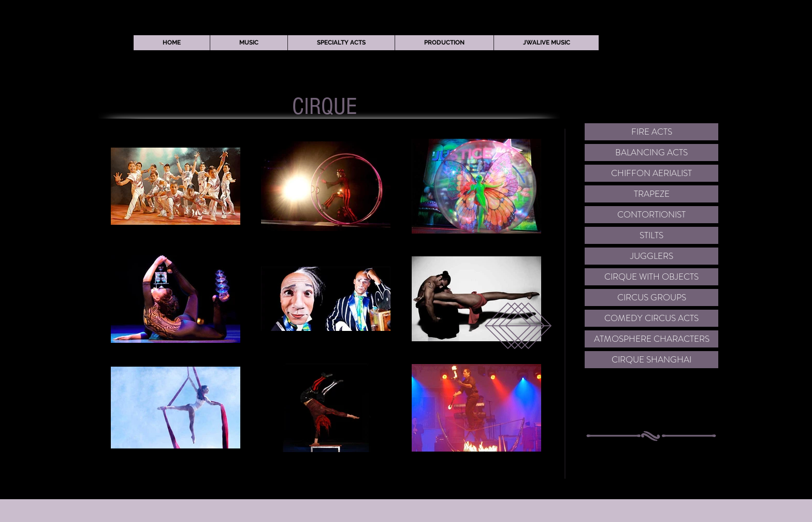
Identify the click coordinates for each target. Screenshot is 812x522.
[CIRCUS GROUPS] (651, 298)
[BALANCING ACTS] (651, 153)
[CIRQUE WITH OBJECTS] (651, 277)
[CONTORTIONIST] (651, 215)
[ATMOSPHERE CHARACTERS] (651, 339)
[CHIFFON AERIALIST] (651, 173)
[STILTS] (651, 235)
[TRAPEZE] (651, 194)
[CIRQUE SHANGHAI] (651, 360)
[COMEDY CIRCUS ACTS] (651, 318)
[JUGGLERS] (651, 256)
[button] (249, 43)
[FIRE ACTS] (651, 132)
